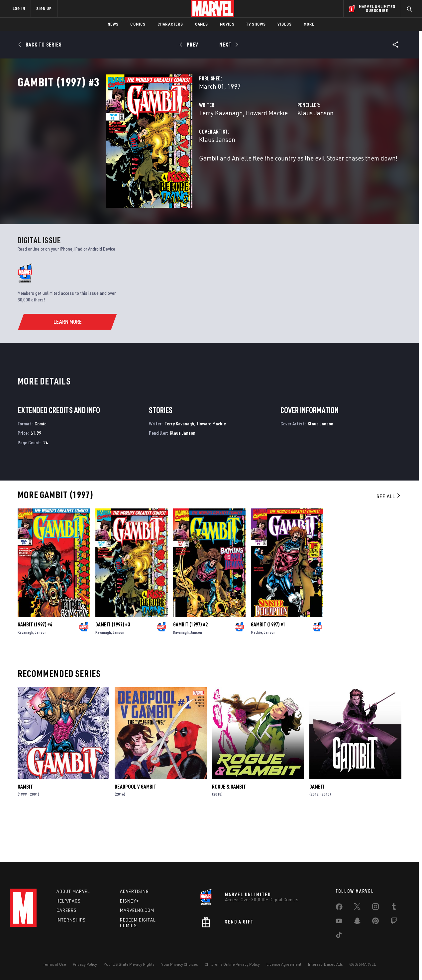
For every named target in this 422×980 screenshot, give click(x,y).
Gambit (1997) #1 (268, 665)
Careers (67, 910)
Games (202, 24)
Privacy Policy (85, 964)
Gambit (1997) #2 (190, 665)
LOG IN (19, 8)
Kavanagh (25, 673)
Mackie (257, 673)
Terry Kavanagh (159, 142)
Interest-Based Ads (325, 964)
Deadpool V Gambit (135, 827)
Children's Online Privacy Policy (232, 964)
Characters (170, 24)
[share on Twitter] (357, 908)
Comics (138, 24)
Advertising (134, 891)
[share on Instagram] (375, 908)
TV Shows (256, 24)
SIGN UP (44, 8)
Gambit (25, 827)
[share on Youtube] (339, 922)
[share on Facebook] (339, 908)
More (309, 24)
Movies (227, 24)
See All (389, 537)
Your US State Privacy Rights (129, 964)
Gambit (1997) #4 (35, 665)
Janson (41, 673)
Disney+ (129, 901)
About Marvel (73, 891)
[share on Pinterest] (375, 922)
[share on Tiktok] (339, 936)
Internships (71, 920)
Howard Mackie (205, 142)
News (113, 24)
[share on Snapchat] (357, 922)
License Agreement (284, 964)
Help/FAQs (69, 901)
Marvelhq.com (137, 910)
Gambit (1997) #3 (113, 665)
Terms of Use (54, 964)
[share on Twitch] (394, 922)
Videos (284, 24)
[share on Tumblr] (394, 908)
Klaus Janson (285, 142)
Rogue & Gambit (229, 827)
